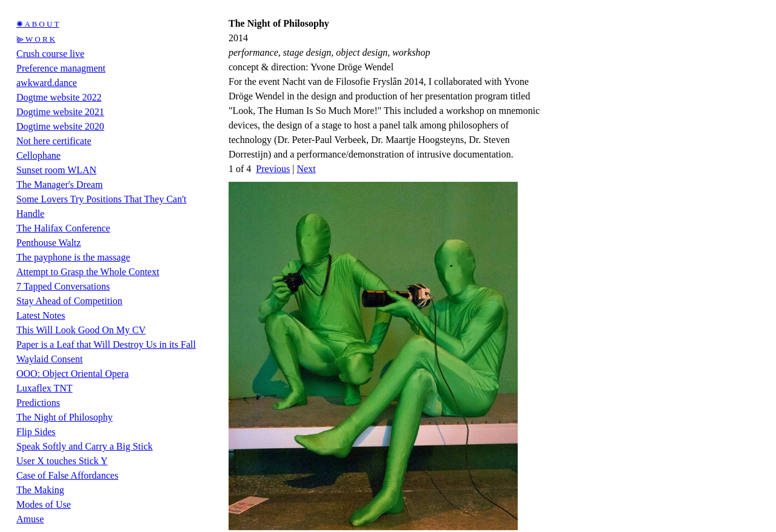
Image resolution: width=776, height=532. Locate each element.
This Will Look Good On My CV (81, 330)
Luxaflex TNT (45, 388)
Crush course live (50, 54)
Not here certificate (54, 141)
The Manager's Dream (59, 185)
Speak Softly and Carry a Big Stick (85, 446)
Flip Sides (36, 432)
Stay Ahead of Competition (69, 301)
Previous (273, 169)
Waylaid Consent (49, 359)
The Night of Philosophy (65, 417)
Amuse (30, 519)
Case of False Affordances (67, 475)
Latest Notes (41, 315)
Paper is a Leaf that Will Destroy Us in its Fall (106, 344)
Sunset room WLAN (56, 170)
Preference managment (61, 68)
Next (306, 169)
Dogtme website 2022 (59, 97)
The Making (40, 490)
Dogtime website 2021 (60, 112)
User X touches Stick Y (62, 461)
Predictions (38, 403)
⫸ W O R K (36, 39)
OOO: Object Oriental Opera (72, 374)
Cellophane (38, 155)
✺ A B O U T (38, 24)
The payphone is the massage (73, 257)
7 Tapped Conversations (63, 286)
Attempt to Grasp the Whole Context (88, 272)
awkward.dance (47, 83)
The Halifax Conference (63, 228)
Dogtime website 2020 (60, 126)
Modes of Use (44, 504)
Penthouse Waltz (48, 243)
